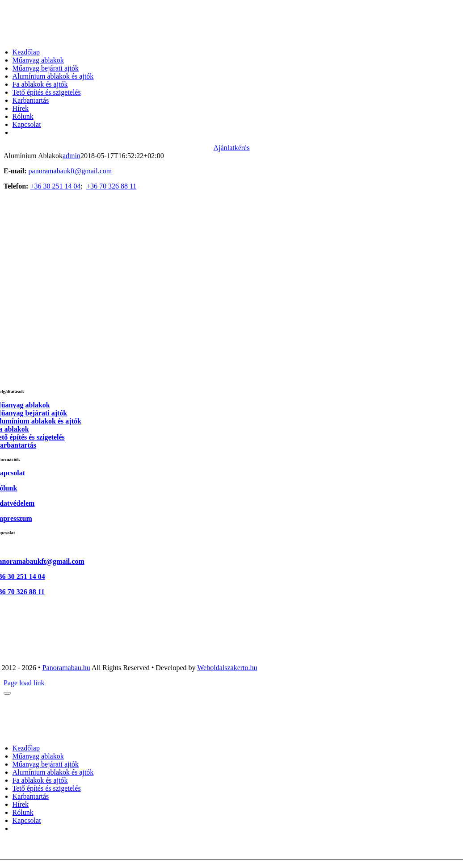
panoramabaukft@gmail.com (70, 171)
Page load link (24, 683)
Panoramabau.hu (66, 668)
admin (72, 156)
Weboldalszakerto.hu (227, 668)
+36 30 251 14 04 (55, 186)
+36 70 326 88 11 (111, 186)
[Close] (7, 693)
